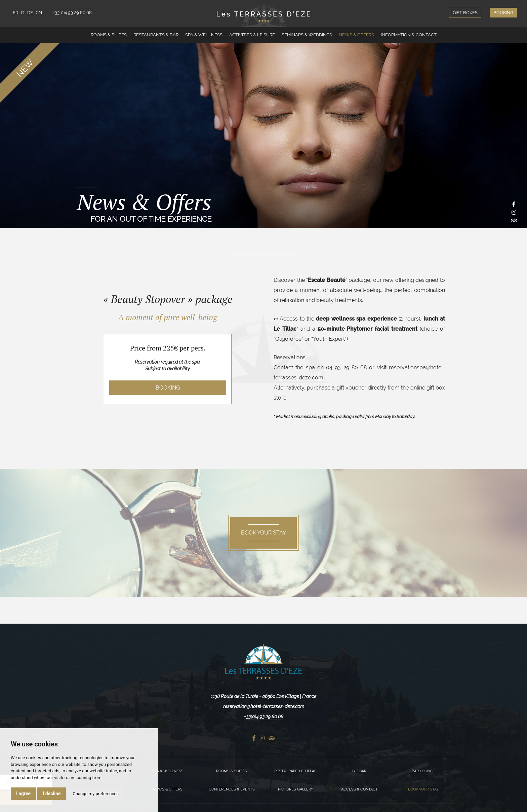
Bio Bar (359, 771)
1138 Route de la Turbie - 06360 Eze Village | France (263, 696)
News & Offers (356, 35)
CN (39, 13)
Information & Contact (409, 35)
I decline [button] (52, 793)
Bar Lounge (423, 771)
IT (23, 13)
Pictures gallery (296, 789)
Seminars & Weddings (307, 35)
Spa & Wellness (204, 35)
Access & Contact (359, 789)
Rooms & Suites (109, 35)
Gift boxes (465, 13)
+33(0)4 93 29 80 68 (72, 13)
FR (15, 13)
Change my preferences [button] (96, 794)
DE (30, 13)
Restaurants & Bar (156, 35)
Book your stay (423, 789)
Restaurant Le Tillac (296, 771)
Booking (503, 13)
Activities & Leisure (252, 35)
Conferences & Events (232, 789)
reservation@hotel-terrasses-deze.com (264, 706)
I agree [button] (23, 793)
